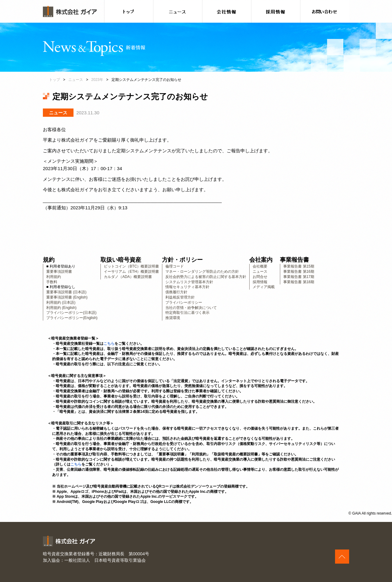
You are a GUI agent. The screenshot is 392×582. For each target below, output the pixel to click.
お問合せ (260, 277)
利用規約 (54, 277)
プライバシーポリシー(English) (72, 318)
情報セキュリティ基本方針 (187, 287)
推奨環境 (173, 318)
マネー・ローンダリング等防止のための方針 (202, 272)
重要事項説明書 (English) (67, 297)
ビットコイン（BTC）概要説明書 (131, 266)
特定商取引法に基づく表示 (187, 313)
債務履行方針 (176, 292)
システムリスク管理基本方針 (189, 282)
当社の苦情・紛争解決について (191, 308)
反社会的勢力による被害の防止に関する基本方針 (206, 277)
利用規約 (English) (61, 308)
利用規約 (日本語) (61, 302)
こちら (109, 344)
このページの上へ (342, 557)
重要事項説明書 (59, 272)
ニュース (76, 80)
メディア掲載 (264, 287)
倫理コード (175, 266)
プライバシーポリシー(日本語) (71, 313)
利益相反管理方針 (180, 297)
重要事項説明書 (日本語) (66, 292)
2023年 (97, 80)
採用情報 (260, 282)
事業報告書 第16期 (299, 272)
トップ (55, 80)
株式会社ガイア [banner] (70, 11)
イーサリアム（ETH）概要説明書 (131, 272)
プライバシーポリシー (184, 302)
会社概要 (260, 266)
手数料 (52, 282)
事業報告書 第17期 (299, 277)
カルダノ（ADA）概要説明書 (128, 277)
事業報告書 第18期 (299, 282)
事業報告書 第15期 (299, 266)
